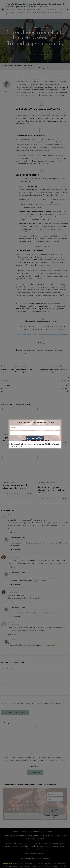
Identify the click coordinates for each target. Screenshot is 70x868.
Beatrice (11, 622)
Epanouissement (26, 27)
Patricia (7, 86)
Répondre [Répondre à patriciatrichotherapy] (16, 550)
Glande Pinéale (45, 437)
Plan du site (53, 832)
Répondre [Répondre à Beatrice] (14, 634)
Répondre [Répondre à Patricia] (16, 649)
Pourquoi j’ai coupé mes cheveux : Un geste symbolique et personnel (51, 490)
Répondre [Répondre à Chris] (14, 532)
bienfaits (29, 350)
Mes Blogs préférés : (28, 859)
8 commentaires (45, 54)
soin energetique (57, 350)
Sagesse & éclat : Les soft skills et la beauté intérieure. (16, 439)
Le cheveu (37, 27)
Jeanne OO (12, 555)
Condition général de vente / (37, 832)
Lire (29, 446)
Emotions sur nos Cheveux (48, 482)
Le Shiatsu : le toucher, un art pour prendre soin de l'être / (26, 843)
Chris (10, 515)
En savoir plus (35, 772)
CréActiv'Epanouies (43, 859)
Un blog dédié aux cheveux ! (35, 854)
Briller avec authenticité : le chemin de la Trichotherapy (15, 487)
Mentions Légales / (20, 832)
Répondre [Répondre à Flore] (14, 602)
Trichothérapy (47, 27)
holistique (47, 350)
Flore (10, 590)
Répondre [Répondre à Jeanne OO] (14, 567)
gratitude (40, 350)
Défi (18, 27)
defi (35, 350)
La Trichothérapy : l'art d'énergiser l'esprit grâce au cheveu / (24, 836)
